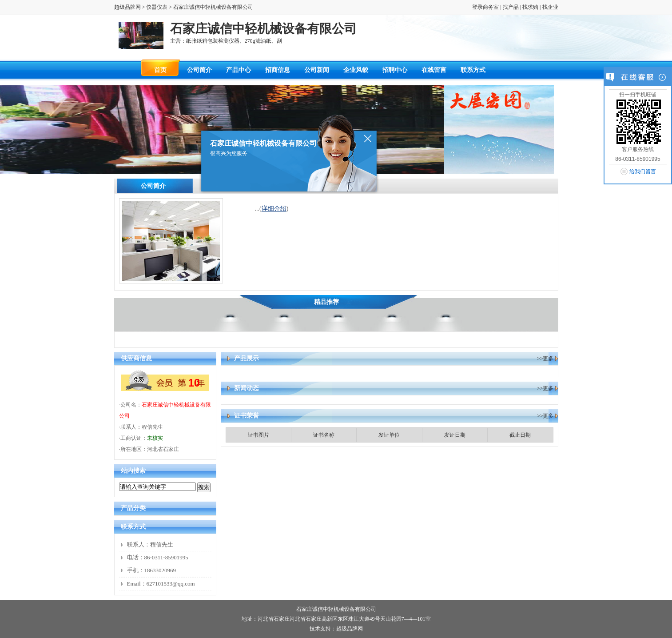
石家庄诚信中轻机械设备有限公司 (336, 609)
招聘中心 (395, 70)
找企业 (550, 7)
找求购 (530, 7)
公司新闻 (317, 70)
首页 (160, 70)
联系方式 (473, 70)
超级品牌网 (127, 7)
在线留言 (434, 70)
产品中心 (239, 70)
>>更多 (545, 359)
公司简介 (199, 70)
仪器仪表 (157, 7)
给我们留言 (643, 171)
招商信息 (278, 70)
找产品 (511, 7)
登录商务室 (485, 7)
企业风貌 (356, 70)
